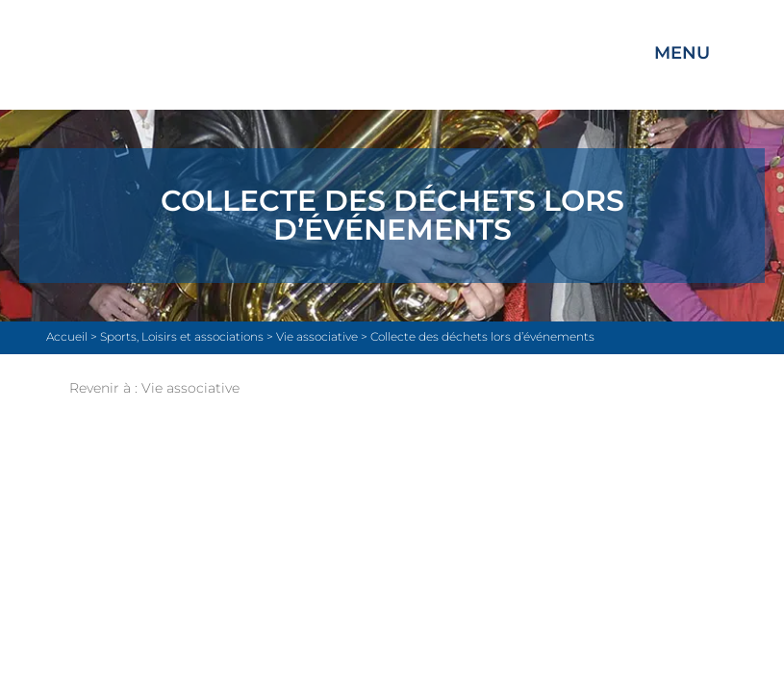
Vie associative (190, 388)
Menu (682, 53)
